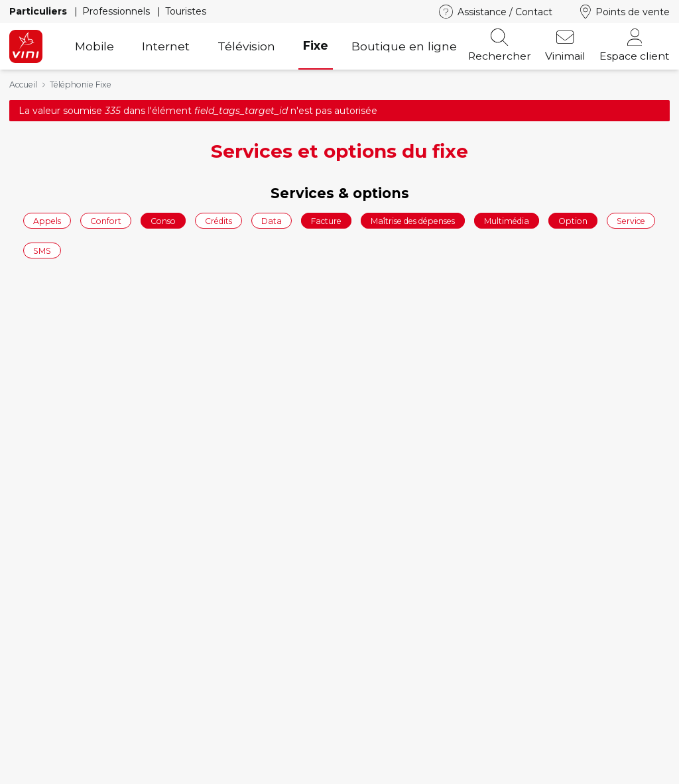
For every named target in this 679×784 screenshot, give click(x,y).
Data (272, 220)
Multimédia (507, 220)
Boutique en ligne (404, 46)
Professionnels (117, 11)
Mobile (94, 46)
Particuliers (39, 11)
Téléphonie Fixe (81, 84)
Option (573, 220)
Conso (163, 220)
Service (631, 220)
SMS (42, 251)
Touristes (186, 11)
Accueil (23, 84)
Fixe (316, 45)
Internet (166, 46)
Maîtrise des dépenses (413, 220)
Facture (326, 220)
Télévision (246, 46)
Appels (47, 220)
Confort (106, 220)
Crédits (218, 220)
